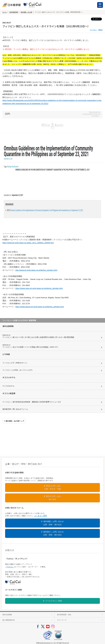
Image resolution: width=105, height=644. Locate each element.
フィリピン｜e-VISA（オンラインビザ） (18, 370)
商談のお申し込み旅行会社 (53, 498)
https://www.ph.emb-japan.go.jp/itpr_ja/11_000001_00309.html (28, 243)
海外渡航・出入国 (26, 12)
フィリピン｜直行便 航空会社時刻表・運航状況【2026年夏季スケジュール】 (32, 402)
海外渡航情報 (14, 12)
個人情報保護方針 (9, 620)
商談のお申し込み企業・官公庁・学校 (53, 487)
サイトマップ (62, 620)
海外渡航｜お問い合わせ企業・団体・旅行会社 (53, 523)
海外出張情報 (7, 615)
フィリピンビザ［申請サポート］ (15, 363)
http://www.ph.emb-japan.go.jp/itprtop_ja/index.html (36, 270)
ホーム (5, 12)
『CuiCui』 (10, 567)
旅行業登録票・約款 (64, 615)
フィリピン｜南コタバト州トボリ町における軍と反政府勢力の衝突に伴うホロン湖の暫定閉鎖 (38, 337)
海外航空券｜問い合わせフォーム (15, 409)
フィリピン (93, 30)
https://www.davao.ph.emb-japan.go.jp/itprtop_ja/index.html (40, 307)
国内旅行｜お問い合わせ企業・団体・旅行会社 (53, 533)
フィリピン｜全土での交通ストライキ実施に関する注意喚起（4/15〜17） (31, 347)
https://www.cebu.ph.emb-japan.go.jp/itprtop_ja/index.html (39, 288)
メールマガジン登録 (54, 601)
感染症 (100, 30)
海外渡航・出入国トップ (15, 421)
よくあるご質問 (41, 516)
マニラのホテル (8, 386)
